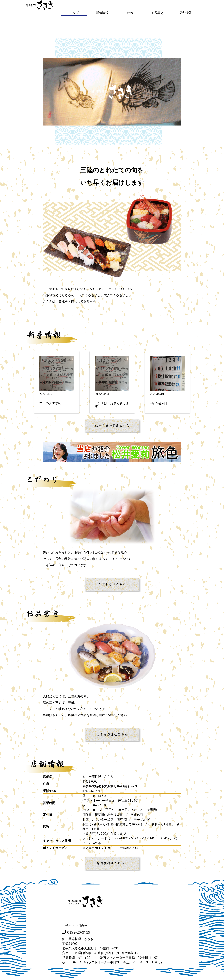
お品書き (158, 13)
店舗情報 (186, 13)
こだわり (130, 13)
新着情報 (102, 13)
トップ (74, 13)
